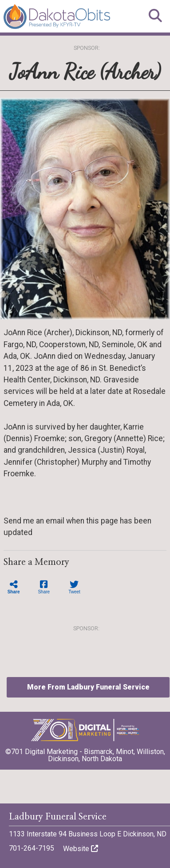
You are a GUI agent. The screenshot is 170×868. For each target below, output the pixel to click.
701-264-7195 (32, 848)
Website (81, 849)
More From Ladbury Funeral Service (88, 687)
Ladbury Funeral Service (58, 817)
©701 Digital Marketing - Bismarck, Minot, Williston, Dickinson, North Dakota (85, 752)
